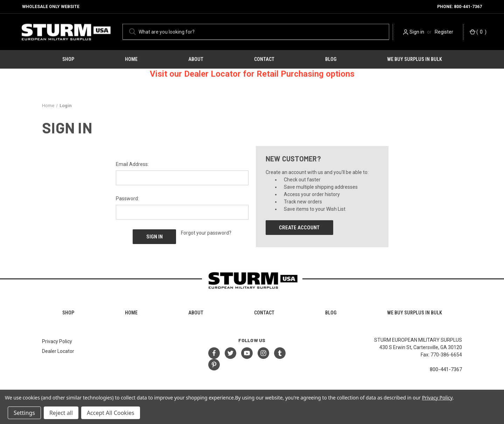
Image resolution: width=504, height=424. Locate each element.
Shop (68, 59)
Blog (331, 59)
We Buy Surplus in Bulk (415, 59)
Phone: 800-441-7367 (460, 7)
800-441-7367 (446, 369)
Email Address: (132, 164)
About (196, 59)
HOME (131, 59)
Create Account (299, 228)
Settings (24, 413)
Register (444, 32)
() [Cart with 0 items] (478, 32)
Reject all (61, 413)
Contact (264, 59)
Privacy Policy (57, 341)
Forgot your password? (206, 233)
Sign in (417, 32)
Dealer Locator (58, 351)
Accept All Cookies (111, 413)
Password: (127, 199)
